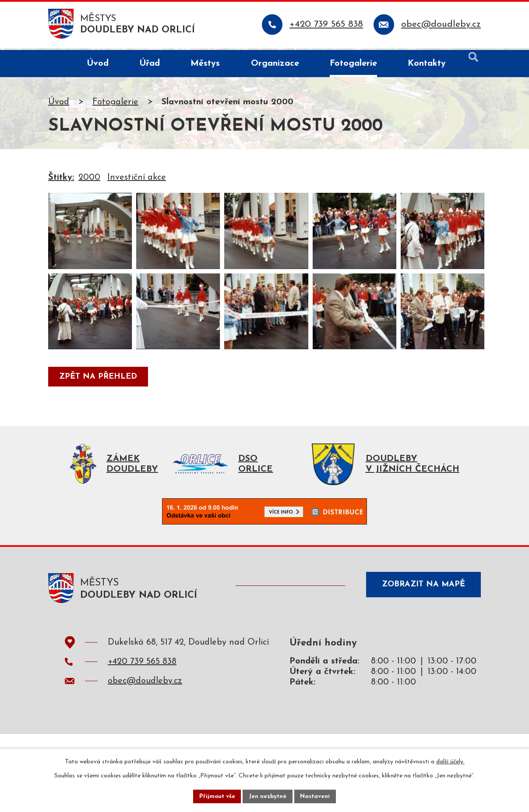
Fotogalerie (115, 104)
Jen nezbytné (268, 796)
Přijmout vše (216, 796)
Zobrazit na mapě (421, 614)
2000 (89, 179)
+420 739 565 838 (142, 689)
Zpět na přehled (99, 402)
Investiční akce (137, 179)
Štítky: (61, 179)
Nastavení (316, 796)
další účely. (450, 761)
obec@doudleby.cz (145, 709)
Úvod (59, 104)
